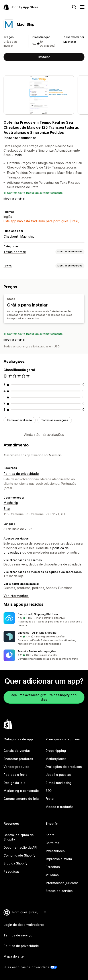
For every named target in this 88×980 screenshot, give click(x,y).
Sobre (50, 835)
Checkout (11, 236)
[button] (44, 620)
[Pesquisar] (74, 7)
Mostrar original (14, 199)
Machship (70, 42)
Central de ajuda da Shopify (19, 837)
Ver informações (16, 596)
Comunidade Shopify (20, 855)
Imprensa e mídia (59, 859)
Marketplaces (56, 759)
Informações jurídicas (62, 883)
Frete (8, 266)
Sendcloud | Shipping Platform (38, 614)
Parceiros (53, 867)
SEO (49, 791)
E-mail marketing (59, 783)
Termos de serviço (18, 935)
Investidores (55, 851)
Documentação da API (20, 847)
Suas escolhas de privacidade (26, 967)
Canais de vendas (17, 751)
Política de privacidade (21, 474)
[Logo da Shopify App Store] (21, 7)
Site (7, 509)
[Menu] (82, 7)
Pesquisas (12, 871)
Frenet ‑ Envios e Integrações (37, 651)
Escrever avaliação (20, 420)
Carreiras (52, 843)
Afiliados (52, 875)
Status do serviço (59, 891)
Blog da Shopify (16, 863)
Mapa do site (14, 956)
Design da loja (14, 783)
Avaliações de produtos (64, 767)
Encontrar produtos (18, 759)
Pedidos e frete (16, 775)
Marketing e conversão (21, 791)
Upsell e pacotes (59, 775)
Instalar (44, 57)
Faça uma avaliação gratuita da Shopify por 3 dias (44, 697)
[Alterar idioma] (29, 912)
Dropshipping (56, 751)
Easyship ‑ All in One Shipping (37, 633)
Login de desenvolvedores (24, 925)
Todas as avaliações (55, 420)
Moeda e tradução (60, 807)
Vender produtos (17, 767)
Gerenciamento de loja (21, 799)
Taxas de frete (15, 252)
